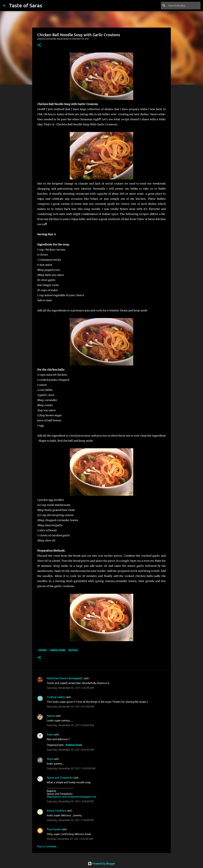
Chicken (42, 650)
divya (50, 759)
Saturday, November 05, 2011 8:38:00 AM (70, 725)
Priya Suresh (54, 829)
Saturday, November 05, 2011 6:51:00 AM (70, 707)
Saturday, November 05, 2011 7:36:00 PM (70, 820)
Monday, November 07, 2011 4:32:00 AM (70, 839)
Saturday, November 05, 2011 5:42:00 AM (70, 688)
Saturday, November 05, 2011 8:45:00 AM (70, 750)
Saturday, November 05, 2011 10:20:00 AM (71, 768)
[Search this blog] (184, 6)
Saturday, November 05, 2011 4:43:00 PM (70, 801)
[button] (39, 45)
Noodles (73, 650)
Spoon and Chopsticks (60, 778)
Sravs (50, 734)
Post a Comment (47, 846)
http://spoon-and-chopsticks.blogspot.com (72, 797)
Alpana (51, 716)
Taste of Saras (25, 5)
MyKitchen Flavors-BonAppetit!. (65, 678)
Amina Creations (56, 811)
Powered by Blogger (101, 864)
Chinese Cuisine (57, 650)
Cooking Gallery (56, 697)
